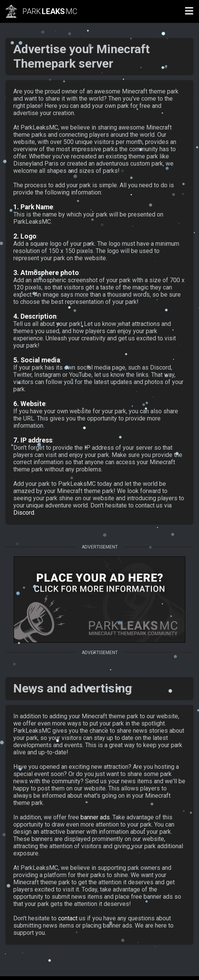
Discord (24, 513)
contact (68, 918)
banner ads (95, 817)
